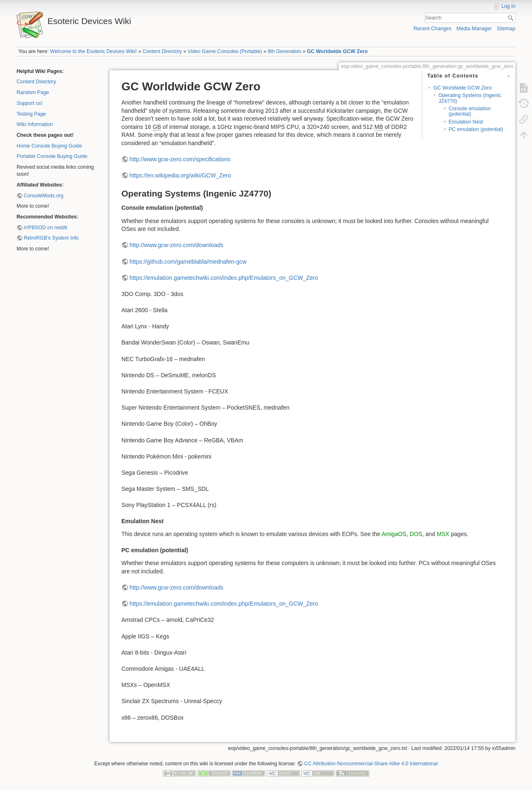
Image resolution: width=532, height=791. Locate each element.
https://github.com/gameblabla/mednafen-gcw (188, 262)
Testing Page (31, 114)
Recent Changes (432, 29)
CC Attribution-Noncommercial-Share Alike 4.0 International (371, 764)
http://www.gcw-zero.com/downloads (177, 245)
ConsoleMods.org (44, 196)
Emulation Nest (466, 122)
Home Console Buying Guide (49, 146)
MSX (443, 534)
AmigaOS (394, 534)
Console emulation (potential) (470, 111)
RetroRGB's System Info (51, 238)
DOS (416, 534)
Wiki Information (35, 124)
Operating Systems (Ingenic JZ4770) (470, 98)
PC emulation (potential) (476, 129)
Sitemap (506, 29)
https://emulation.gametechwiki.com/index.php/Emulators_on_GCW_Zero (224, 278)
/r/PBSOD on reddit (45, 228)
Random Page (33, 92)
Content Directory (162, 51)
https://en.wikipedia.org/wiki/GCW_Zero (180, 175)
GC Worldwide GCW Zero (337, 51)
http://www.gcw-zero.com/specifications (180, 159)
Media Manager (474, 29)
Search (511, 18)
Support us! (30, 103)
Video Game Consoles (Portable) (225, 51)
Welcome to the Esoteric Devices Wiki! (93, 51)
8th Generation (284, 51)
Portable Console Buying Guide (52, 156)
